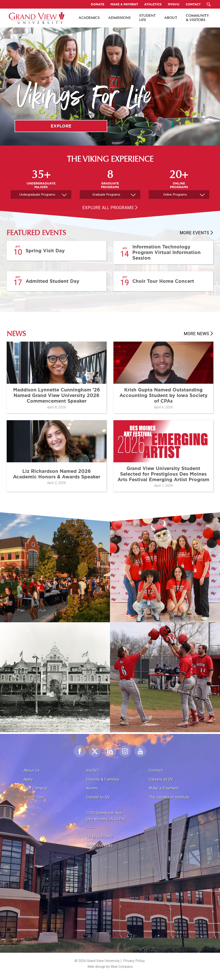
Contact (156, 770)
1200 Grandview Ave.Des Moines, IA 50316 (105, 816)
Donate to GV (98, 797)
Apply (28, 779)
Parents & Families (103, 779)
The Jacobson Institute (169, 797)
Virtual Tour (34, 797)
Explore (61, 126)
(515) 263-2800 (99, 836)
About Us (32, 770)
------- (91, 828)
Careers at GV (161, 779)
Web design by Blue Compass (110, 967)
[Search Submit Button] (209, 4)
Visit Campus (35, 788)
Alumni (92, 788)
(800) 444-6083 (99, 845)
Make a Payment (164, 788)
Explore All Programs (108, 208)
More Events (194, 233)
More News (196, 334)
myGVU (93, 770)
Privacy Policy (134, 961)
